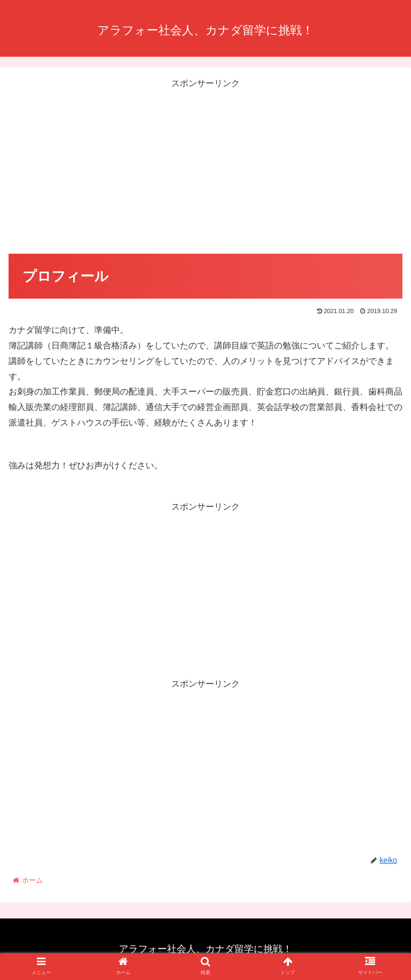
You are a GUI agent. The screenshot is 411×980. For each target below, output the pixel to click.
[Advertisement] (205, 166)
